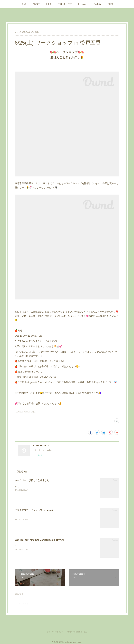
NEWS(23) (19, 412)
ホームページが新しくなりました (32, 480)
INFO (49, 4)
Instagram (83, 4)
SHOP (111, 4)
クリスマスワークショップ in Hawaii (34, 510)
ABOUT (36, 4)
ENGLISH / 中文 (65, 4)
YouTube (97, 4)
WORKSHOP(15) (30, 412)
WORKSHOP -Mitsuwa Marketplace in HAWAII (39, 540)
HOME (23, 4)
